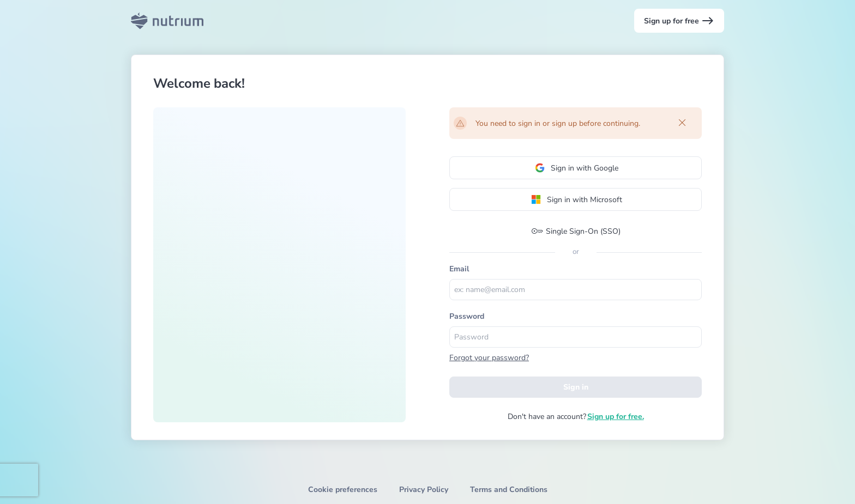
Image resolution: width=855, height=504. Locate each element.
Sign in (576, 387)
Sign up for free (679, 21)
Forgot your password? (489, 358)
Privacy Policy (424, 490)
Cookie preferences (343, 490)
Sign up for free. (616, 417)
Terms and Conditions (509, 490)
